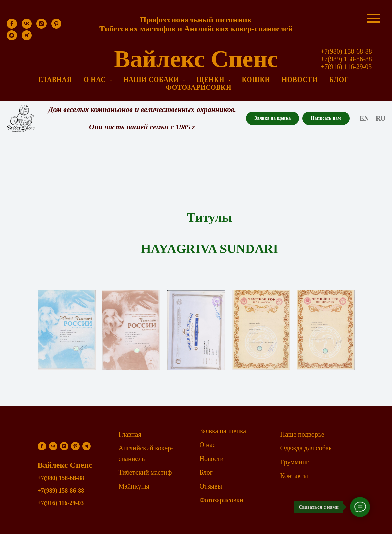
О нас (208, 445)
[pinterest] (56, 27)
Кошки (256, 80)
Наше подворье (302, 434)
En (364, 118)
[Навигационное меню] (374, 18)
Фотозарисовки (199, 87)
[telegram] (86, 446)
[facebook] (12, 27)
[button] (273, 118)
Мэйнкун (132, 486)
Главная (55, 80)
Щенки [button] (212, 80)
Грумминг (295, 462)
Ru (380, 118)
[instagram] (41, 27)
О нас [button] (96, 80)
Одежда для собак (306, 448)
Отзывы (211, 486)
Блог (339, 80)
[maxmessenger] (12, 39)
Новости (300, 80)
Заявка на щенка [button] (223, 431)
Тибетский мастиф (145, 472)
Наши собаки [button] (152, 80)
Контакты (294, 476)
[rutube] (27, 39)
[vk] (27, 27)
